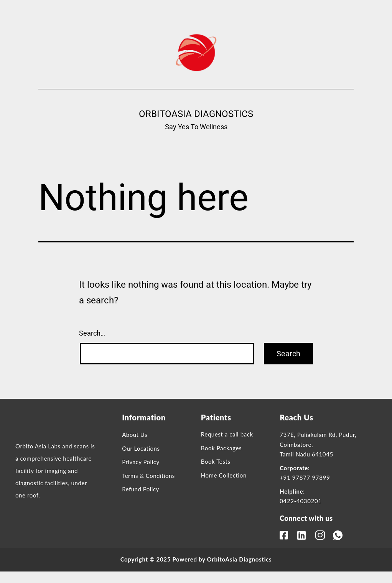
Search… (92, 333)
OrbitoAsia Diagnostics (196, 114)
